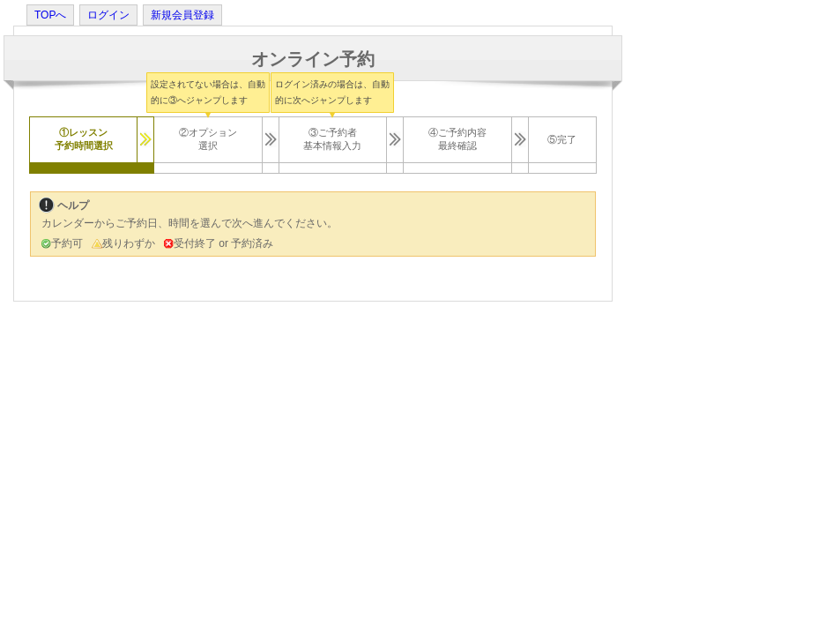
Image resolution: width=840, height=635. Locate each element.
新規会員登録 (182, 15)
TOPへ (50, 15)
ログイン (108, 15)
